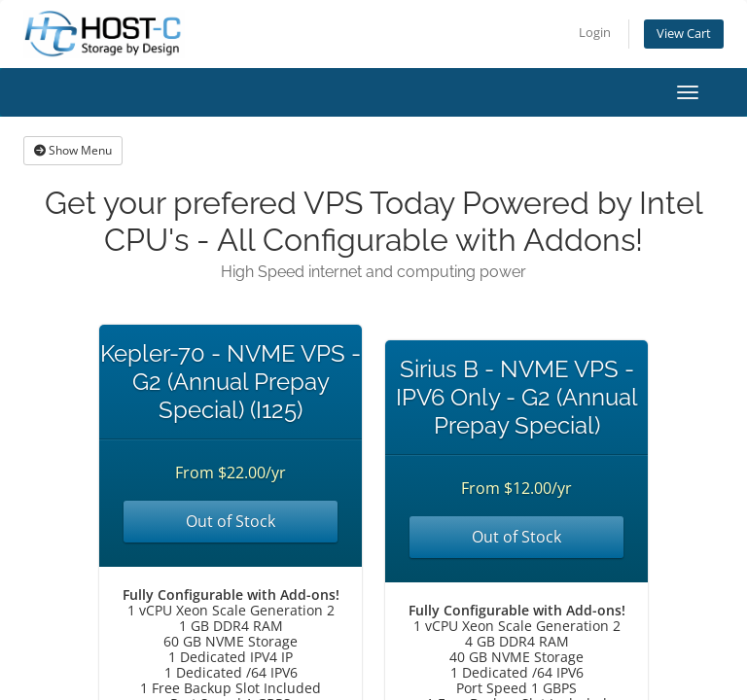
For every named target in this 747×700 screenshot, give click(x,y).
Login (595, 33)
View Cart (684, 34)
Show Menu (73, 150)
